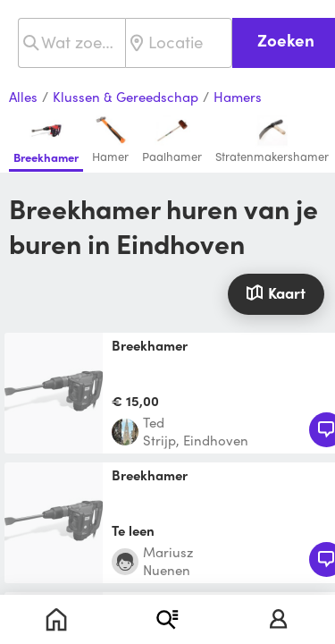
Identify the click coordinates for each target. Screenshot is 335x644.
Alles (23, 97)
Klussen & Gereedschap (126, 97)
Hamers (238, 97)
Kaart (276, 292)
